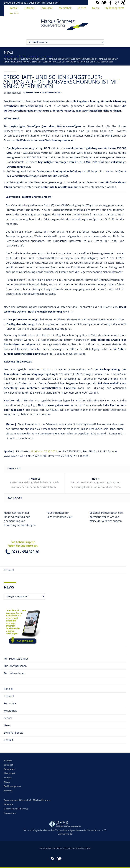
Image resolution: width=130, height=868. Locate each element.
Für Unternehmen (15, 673)
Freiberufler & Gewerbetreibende (44, 92)
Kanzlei (14, 8)
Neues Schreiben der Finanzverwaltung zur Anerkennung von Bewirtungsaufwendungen (20, 519)
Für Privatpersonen (15, 666)
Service (82, 8)
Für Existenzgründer (16, 659)
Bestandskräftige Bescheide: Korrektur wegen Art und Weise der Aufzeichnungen (106, 517)
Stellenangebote (115, 8)
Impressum (10, 813)
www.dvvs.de (65, 834)
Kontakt (14, 13)
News (95, 8)
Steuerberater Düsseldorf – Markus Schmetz (43, 59)
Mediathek (65, 8)
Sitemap (8, 804)
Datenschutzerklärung (16, 809)
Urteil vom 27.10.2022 (44, 451)
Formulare (47, 8)
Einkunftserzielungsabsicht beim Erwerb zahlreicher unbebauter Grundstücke (34, 485)
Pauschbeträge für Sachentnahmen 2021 (60, 515)
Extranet (29, 8)
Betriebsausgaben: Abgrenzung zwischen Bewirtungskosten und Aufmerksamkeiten (96, 485)
